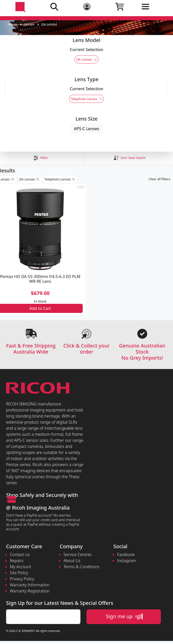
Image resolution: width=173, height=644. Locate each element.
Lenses (29, 24)
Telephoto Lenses (87, 99)
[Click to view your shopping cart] (120, 6)
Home (12, 24)
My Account (21, 567)
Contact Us (20, 555)
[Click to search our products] (54, 6)
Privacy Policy (22, 579)
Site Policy (19, 573)
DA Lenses (49, 24)
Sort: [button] (130, 158)
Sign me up (124, 616)
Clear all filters (159, 179)
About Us (72, 561)
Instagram (126, 561)
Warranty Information (30, 585)
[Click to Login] (87, 6)
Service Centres (78, 555)
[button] (41, 158)
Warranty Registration (30, 591)
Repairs (17, 561)
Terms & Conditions (81, 567)
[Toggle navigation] (153, 10)
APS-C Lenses (87, 129)
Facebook (126, 555)
